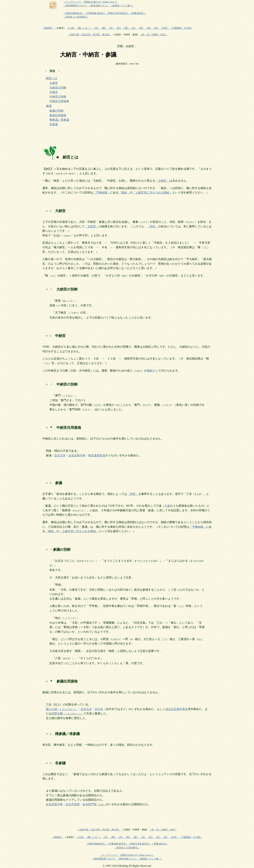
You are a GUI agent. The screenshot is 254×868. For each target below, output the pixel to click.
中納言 (54, 92)
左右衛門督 (94, 804)
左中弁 (99, 709)
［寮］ (104, 28)
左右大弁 (60, 455)
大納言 (54, 83)
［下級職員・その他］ (181, 28)
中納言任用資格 (59, 101)
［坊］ (96, 28)
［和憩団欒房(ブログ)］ (76, 6)
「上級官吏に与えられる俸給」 (152, 192)
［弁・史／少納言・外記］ (154, 35)
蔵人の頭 (62, 709)
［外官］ (165, 28)
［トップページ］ (73, 2)
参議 (49, 106)
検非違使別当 (97, 455)
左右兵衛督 (73, 804)
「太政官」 (92, 226)
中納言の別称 (58, 97)
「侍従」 (152, 226)
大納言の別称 (58, 88)
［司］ (111, 28)
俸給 (150, 371)
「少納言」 (162, 181)
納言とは (52, 78)
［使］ (156, 28)
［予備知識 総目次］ (95, 13)
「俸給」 (124, 192)
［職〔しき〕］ (84, 28)
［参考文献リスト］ (99, 6)
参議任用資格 (58, 115)
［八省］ (71, 28)
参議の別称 (56, 111)
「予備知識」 (102, 192)
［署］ (126, 28)
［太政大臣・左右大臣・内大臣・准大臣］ (90, 35)
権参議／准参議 (59, 120)
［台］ (134, 28)
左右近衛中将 (77, 455)
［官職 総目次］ (138, 13)
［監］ (119, 28)
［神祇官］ (48, 28)
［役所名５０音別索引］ (76, 17)
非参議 (54, 124)
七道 (167, 506)
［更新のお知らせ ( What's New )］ (100, 2)
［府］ (141, 28)
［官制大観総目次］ (74, 13)
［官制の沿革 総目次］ (118, 13)
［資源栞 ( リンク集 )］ (122, 6)
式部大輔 (67, 713)
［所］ (149, 28)
